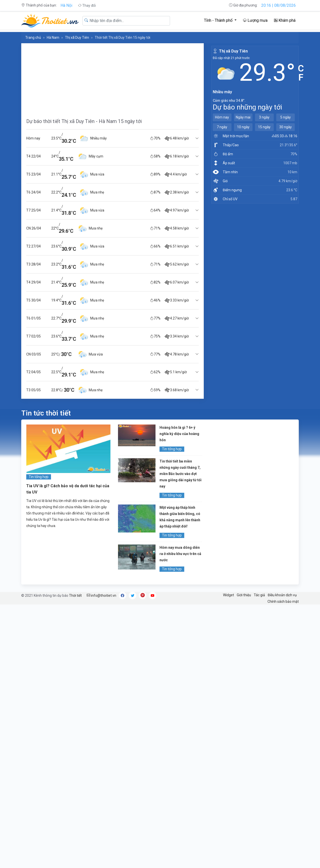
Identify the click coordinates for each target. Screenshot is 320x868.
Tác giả (259, 595)
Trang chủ (33, 37)
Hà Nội (66, 5)
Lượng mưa (255, 20)
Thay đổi (87, 5)
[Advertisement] (112, 78)
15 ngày (264, 127)
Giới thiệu (244, 595)
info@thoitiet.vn (101, 595)
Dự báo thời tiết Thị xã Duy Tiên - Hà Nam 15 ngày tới (84, 121)
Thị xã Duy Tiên (77, 37)
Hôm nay (222, 117)
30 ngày (285, 127)
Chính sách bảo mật (283, 601)
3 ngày (264, 117)
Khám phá (285, 20)
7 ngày (222, 127)
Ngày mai (243, 117)
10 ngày (243, 127)
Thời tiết (75, 595)
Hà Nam (53, 37)
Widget (228, 595)
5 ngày (285, 117)
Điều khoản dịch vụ (282, 595)
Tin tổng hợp (39, 477)
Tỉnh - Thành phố (219, 20)
